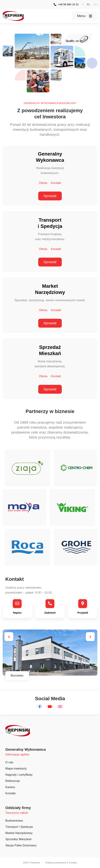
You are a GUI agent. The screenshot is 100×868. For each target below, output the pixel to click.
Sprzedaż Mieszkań (18, 839)
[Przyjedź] (83, 603)
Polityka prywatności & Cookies (61, 863)
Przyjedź (83, 613)
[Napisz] (17, 603)
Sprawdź (50, 196)
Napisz (17, 613)
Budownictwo (14, 821)
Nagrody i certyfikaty (19, 775)
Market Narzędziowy (19, 833)
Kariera (10, 787)
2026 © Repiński (31, 863)
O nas (9, 762)
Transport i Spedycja (19, 827)
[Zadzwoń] (50, 603)
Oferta (43, 183)
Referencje (13, 781)
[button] (88, 4)
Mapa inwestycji (16, 769)
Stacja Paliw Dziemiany (21, 845)
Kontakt (56, 183)
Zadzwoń (50, 613)
